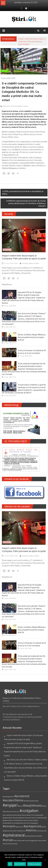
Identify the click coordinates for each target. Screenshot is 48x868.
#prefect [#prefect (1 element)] (44, 827)
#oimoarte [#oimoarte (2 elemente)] (9, 826)
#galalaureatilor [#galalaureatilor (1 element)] (8, 818)
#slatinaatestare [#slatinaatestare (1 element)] (41, 831)
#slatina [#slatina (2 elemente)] (31, 830)
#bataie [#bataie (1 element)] (44, 806)
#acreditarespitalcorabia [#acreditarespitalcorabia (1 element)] (31, 801)
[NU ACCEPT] (45, 860)
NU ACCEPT (20, 864)
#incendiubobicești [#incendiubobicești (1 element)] (19, 818)
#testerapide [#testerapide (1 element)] (38, 836)
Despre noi (7, 698)
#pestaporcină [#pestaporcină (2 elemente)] (32, 826)
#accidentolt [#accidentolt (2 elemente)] (22, 796)
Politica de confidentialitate (23, 698)
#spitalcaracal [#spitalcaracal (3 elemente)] (14, 835)
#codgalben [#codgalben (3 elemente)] (29, 811)
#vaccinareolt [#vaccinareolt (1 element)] (42, 841)
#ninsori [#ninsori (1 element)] (27, 823)
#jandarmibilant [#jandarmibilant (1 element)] (8, 820)
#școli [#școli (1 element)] (16, 844)
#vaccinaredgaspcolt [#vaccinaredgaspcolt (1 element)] (31, 841)
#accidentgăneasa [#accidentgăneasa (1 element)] (8, 797)
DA (10, 864)
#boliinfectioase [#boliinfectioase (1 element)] (7, 812)
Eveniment (7, 250)
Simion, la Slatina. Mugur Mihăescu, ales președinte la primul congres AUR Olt (32, 337)
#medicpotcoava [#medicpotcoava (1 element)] (19, 823)
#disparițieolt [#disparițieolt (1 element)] (39, 815)
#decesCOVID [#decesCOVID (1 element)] (31, 815)
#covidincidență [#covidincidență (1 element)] (16, 815)
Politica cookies (34, 864)
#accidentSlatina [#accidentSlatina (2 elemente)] (13, 800)
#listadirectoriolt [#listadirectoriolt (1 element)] (18, 820)
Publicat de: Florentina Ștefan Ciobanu (15, 106)
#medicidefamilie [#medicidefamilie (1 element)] (8, 823)
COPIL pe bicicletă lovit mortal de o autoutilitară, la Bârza (23, 193)
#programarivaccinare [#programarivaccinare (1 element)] (9, 831)
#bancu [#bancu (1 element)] (20, 806)
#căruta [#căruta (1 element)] (24, 815)
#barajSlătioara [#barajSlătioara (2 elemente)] (32, 806)
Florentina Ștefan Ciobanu (30, 263)
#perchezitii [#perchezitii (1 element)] (19, 827)
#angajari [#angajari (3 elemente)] (10, 805)
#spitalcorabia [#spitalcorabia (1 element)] (29, 836)
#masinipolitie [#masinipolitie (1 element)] (34, 820)
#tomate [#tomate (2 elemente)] (8, 840)
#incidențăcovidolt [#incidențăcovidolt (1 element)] (41, 818)
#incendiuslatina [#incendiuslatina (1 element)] (30, 818)
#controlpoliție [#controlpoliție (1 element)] (7, 815)
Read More (7, 285)
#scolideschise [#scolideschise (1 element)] (21, 831)
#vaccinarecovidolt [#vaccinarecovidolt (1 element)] (19, 841)
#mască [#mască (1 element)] (26, 820)
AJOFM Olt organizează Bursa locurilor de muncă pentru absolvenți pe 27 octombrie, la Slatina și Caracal (26, 203)
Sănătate (4, 71)
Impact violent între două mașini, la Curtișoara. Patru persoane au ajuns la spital (32, 42)
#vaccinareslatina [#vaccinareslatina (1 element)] (8, 844)
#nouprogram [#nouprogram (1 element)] (34, 823)
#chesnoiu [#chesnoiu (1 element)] (16, 812)
